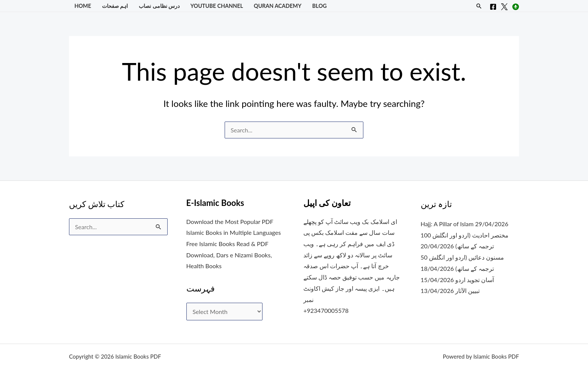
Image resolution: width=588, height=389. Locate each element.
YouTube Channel (217, 6)
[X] (504, 7)
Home (83, 6)
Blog (320, 6)
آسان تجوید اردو (475, 280)
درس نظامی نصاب (159, 6)
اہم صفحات (115, 6)
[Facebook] (493, 7)
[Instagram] (516, 7)
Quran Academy (278, 6)
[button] (479, 6)
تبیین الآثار (467, 291)
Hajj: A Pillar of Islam (447, 224)
